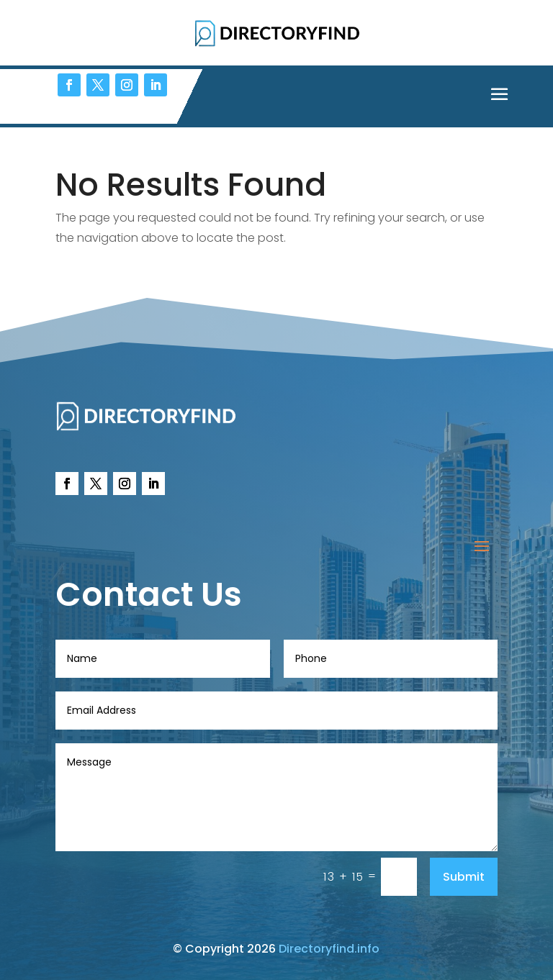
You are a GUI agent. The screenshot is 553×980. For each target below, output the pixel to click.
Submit (464, 877)
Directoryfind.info (329, 949)
